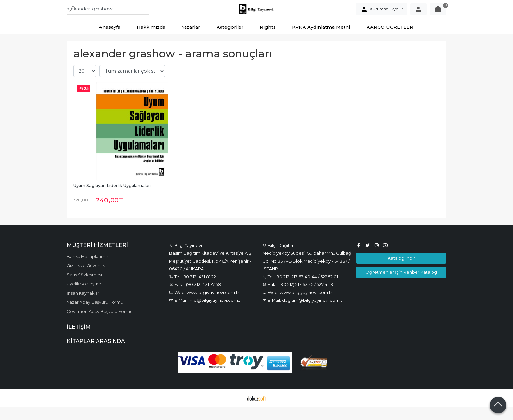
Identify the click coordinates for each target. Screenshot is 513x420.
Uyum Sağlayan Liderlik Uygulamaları (112, 199)
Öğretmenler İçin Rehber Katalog (401, 285)
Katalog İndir (401, 271)
